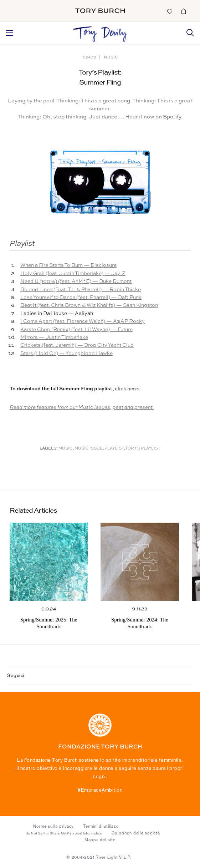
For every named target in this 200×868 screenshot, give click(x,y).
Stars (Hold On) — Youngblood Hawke (66, 354)
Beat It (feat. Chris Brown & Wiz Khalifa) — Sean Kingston (89, 305)
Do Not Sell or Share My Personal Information (64, 833)
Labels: (49, 449)
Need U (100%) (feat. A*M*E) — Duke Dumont (76, 281)
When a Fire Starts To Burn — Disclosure (68, 265)
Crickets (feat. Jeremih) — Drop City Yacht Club (77, 345)
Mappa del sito (100, 840)
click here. (127, 389)
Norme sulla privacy (53, 826)
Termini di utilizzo (101, 826)
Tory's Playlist (143, 449)
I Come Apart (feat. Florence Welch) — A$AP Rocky (83, 321)
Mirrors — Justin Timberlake (54, 337)
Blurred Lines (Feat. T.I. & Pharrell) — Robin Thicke (81, 290)
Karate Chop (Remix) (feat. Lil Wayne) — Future (76, 330)
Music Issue (89, 449)
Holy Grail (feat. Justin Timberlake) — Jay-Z (73, 274)
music (66, 449)
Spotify (172, 117)
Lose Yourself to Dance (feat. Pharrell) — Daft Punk (81, 298)
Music (111, 57)
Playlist (114, 449)
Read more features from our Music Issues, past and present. (82, 407)
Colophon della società (136, 833)
